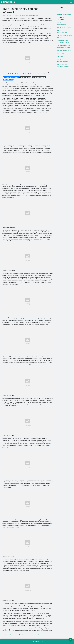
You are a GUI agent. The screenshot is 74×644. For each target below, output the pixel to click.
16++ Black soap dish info (64, 28)
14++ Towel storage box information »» (38, 635)
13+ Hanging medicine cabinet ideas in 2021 (63, 32)
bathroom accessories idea (64, 11)
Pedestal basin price (25, 77)
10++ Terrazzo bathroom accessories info (64, 24)
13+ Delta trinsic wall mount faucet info (65, 37)
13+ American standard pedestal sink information (64, 46)
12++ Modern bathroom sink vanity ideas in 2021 (64, 41)
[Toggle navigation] (71, 2)
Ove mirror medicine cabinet (11, 77)
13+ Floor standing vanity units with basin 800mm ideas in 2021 (64, 52)
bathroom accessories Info (64, 14)
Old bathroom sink (8, 80)
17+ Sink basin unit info (64, 57)
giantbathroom (8, 2)
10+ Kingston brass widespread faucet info (63, 66)
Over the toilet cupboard (39, 77)
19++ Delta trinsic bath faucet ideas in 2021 (63, 61)
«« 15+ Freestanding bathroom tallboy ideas (13, 635)
